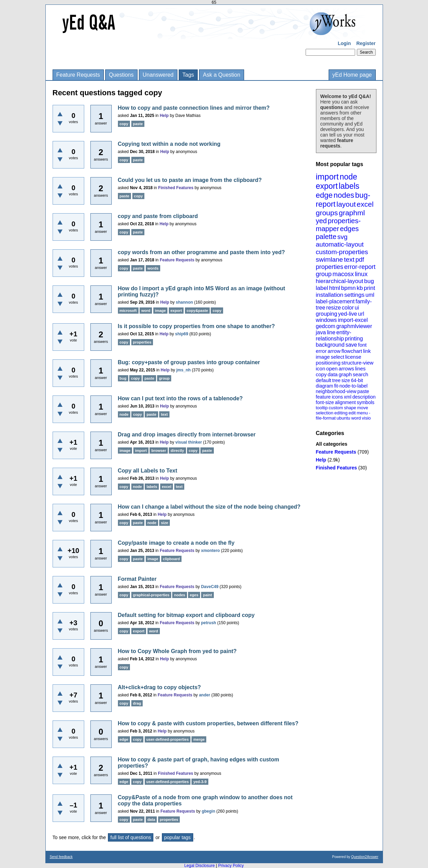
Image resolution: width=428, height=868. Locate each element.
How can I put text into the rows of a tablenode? (180, 398)
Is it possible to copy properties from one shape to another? (196, 326)
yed (321, 221)
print (369, 288)
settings (355, 295)
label (322, 288)
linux (361, 274)
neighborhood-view (336, 391)
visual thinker (189, 442)
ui (357, 308)
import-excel (353, 320)
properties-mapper (338, 225)
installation (330, 295)
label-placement (335, 301)
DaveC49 (210, 587)
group (324, 274)
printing (354, 339)
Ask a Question (222, 75)
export (327, 186)
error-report (360, 267)
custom (336, 408)
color (348, 308)
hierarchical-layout (340, 281)
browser (159, 451)
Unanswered (158, 75)
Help (321, 460)
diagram (325, 386)
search (360, 374)
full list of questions (131, 837)
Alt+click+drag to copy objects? (160, 687)
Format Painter (137, 579)
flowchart (352, 351)
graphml (352, 213)
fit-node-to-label (351, 386)
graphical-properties (151, 595)
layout (346, 204)
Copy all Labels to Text (148, 471)
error (321, 351)
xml (348, 397)
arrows (346, 368)
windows (326, 320)
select (337, 357)
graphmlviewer (354, 326)
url (361, 314)
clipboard (172, 559)
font (362, 345)
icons (337, 397)
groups (327, 213)
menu (362, 413)
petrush (209, 623)
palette (326, 237)
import (327, 177)
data (333, 374)
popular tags (178, 837)
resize (334, 308)
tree (336, 380)
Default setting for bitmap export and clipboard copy (186, 615)
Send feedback (61, 857)
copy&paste (197, 311)
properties (330, 267)
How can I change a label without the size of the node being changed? (209, 507)
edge (324, 195)
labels (349, 186)
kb (360, 288)
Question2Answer (365, 857)
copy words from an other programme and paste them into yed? (201, 252)
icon (321, 368)
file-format (326, 418)
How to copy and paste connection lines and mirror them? (194, 108)
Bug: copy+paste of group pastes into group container (189, 362)
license (353, 357)
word (356, 418)
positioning (328, 363)
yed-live (348, 314)
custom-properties (342, 252)
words (153, 268)
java (321, 332)
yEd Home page (352, 75)
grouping (327, 314)
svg (342, 237)
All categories (332, 444)
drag (137, 703)
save (351, 345)
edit (352, 413)
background (330, 345)
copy (321, 374)
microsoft (128, 311)
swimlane (330, 259)
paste (363, 391)
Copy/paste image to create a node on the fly (176, 543)
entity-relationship (334, 335)
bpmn (348, 288)
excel (365, 204)
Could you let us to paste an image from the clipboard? (190, 180)
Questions (121, 75)
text (349, 259)
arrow (334, 351)
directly (177, 451)
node (348, 177)
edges (349, 229)
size (346, 380)
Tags (188, 75)
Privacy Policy (231, 866)
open (332, 368)
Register (366, 43)
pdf (360, 260)
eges (194, 595)
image (323, 357)
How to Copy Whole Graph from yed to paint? (177, 651)
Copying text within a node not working (169, 144)
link (367, 351)
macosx (343, 274)
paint (207, 595)
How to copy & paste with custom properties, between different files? (208, 723)
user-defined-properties (168, 739)
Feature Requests (78, 75)
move (363, 408)
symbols (366, 402)
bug (369, 281)
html (334, 288)
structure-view (357, 363)
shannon (184, 302)
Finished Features (337, 468)
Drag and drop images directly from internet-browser (187, 435)
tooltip (322, 408)
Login (344, 43)
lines (360, 368)
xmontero (211, 551)
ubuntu (343, 418)
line (331, 332)
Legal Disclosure (200, 866)
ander (205, 695)
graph (345, 374)
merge (199, 739)
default (324, 380)
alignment (345, 402)
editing (341, 413)
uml (370, 295)
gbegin (208, 811)
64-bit (357, 380)
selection (325, 413)
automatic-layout (340, 244)
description (364, 397)
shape (350, 408)
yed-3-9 (200, 782)
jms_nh (184, 370)
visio (366, 418)
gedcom (326, 326)
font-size (325, 402)
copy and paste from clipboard (158, 216)
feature (323, 397)
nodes (344, 195)
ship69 (182, 334)
